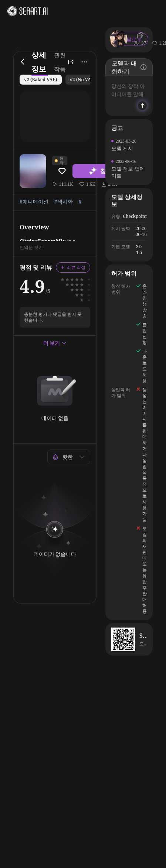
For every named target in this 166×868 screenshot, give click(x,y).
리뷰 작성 (73, 267)
